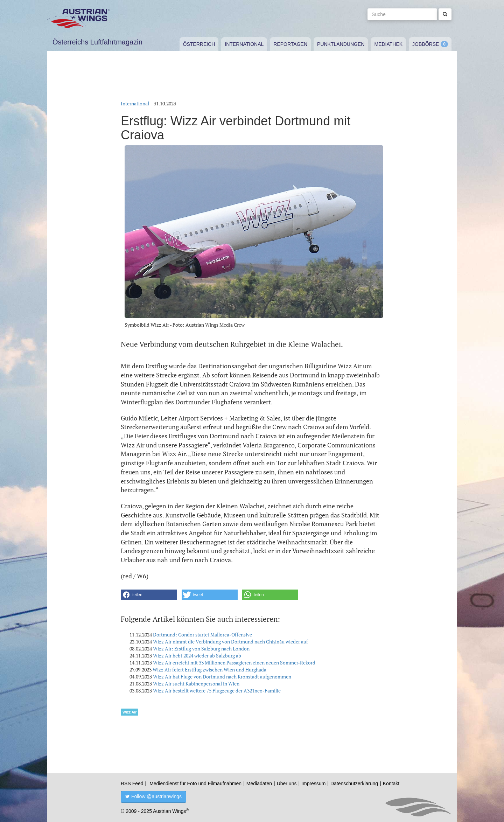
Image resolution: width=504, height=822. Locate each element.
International (244, 44)
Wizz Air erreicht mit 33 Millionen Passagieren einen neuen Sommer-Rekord (234, 663)
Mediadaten (259, 783)
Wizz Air (129, 712)
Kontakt (391, 783)
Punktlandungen (341, 44)
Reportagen (290, 44)
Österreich (199, 44)
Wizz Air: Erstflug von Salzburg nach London (201, 649)
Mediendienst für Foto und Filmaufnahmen (195, 783)
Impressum (313, 783)
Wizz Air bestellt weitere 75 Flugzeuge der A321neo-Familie (217, 691)
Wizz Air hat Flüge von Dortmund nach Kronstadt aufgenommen (222, 677)
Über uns (287, 783)
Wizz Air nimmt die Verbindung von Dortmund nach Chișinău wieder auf (230, 642)
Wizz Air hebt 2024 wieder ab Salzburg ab (197, 656)
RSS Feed (132, 783)
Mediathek (388, 44)
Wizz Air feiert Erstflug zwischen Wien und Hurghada (209, 670)
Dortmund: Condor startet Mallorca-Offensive (202, 635)
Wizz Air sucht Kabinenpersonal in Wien (196, 684)
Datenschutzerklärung (354, 783)
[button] (149, 595)
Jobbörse (426, 44)
